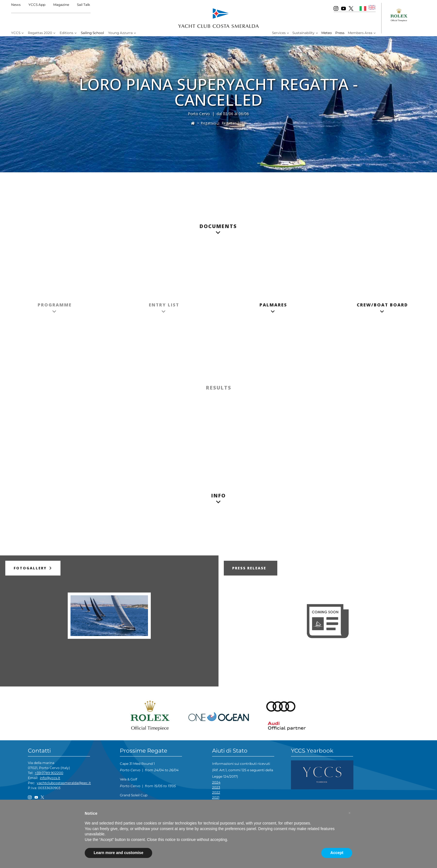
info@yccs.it (50, 778)
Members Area (360, 33)
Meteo (327, 33)
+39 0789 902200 (49, 773)
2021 (216, 797)
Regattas (208, 123)
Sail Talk (83, 5)
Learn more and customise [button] (118, 853)
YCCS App (37, 5)
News (16, 5)
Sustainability (304, 33)
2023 (216, 787)
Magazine (61, 5)
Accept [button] (337, 853)
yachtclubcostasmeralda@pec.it (64, 783)
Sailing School (92, 33)
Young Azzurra (120, 33)
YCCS (16, 33)
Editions (66, 33)
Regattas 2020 (40, 33)
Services (279, 33)
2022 (216, 792)
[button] (349, 813)
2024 (216, 782)
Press (340, 33)
